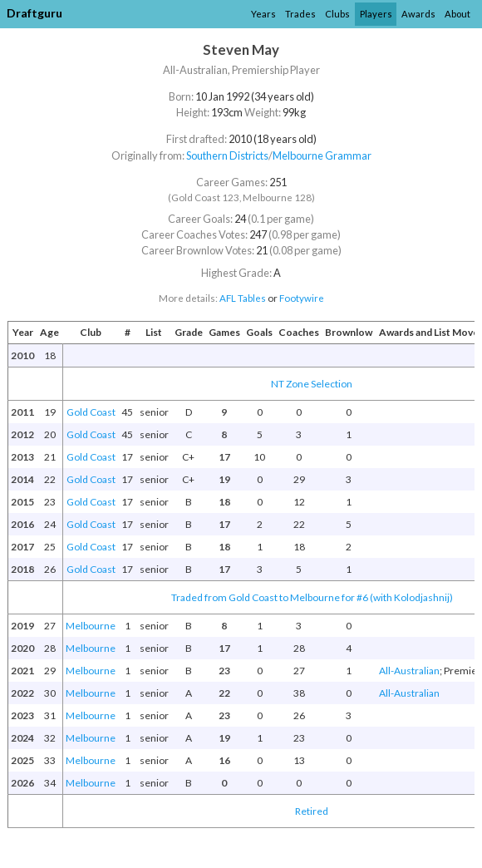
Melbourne (91, 626)
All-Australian (409, 671)
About (457, 14)
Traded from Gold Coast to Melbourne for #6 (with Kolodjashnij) (312, 597)
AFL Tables (243, 298)
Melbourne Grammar (322, 155)
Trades (300, 14)
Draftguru (34, 13)
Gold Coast (91, 412)
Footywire (302, 298)
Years (263, 14)
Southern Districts (227, 155)
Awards (418, 14)
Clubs (337, 14)
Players (376, 14)
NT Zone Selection (312, 384)
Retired (312, 811)
